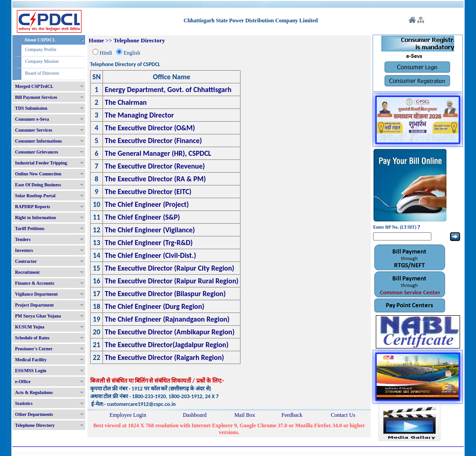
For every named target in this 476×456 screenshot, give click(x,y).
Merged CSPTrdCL (34, 86)
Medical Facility (31, 360)
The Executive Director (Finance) (153, 141)
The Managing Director (139, 115)
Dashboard (194, 415)
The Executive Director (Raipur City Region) (169, 268)
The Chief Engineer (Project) (147, 204)
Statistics (24, 403)
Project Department (34, 305)
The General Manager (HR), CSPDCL (158, 153)
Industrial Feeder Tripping (41, 163)
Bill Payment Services (36, 97)
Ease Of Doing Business (38, 185)
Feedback (292, 415)
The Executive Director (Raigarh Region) (164, 357)
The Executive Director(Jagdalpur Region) (167, 345)
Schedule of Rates (32, 338)
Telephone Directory (35, 425)
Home (96, 40)
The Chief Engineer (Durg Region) (155, 306)
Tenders (23, 239)
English (132, 53)
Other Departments (34, 414)
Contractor (26, 261)
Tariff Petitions (30, 228)
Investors (24, 250)
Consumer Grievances (37, 152)
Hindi (106, 53)
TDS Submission (31, 108)
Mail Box (245, 415)
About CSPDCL (40, 40)
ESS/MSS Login (31, 371)
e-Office (23, 382)
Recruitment (27, 272)
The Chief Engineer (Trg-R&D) (149, 243)
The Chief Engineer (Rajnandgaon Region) (167, 319)
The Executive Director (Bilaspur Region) (165, 294)
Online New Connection (38, 174)
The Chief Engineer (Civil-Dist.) (150, 255)
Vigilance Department (36, 294)
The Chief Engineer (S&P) (142, 217)
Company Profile (41, 49)
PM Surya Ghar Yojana (38, 316)
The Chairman (126, 102)
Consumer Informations (38, 141)
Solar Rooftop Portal (35, 196)
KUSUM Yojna (30, 327)
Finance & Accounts (35, 283)
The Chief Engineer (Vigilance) (150, 230)
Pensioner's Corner (34, 349)
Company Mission (42, 61)
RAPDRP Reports (33, 207)
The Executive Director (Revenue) (155, 166)
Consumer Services (34, 130)
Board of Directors (42, 73)
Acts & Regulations (34, 392)
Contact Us (343, 415)
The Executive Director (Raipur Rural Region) (172, 281)
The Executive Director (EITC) (148, 192)
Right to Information (35, 218)
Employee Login (128, 415)
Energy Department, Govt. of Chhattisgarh (168, 90)
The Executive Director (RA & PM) (155, 179)
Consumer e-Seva (32, 119)
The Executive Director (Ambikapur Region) (170, 332)
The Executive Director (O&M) (150, 128)
